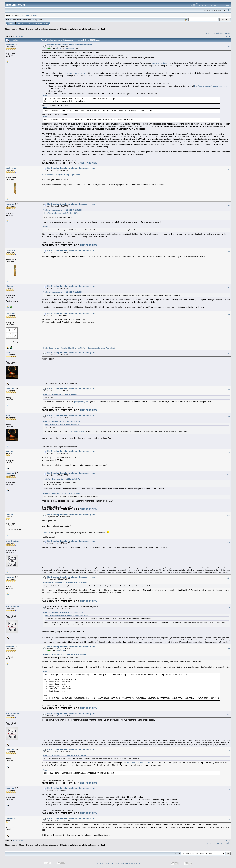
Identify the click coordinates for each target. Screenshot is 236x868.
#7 (229, 354)
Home (11, 23)
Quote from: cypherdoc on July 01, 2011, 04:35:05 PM (62, 210)
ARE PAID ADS (88, 163)
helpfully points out (160, 63)
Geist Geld (46, 533)
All (22, 36)
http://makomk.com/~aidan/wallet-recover (212, 86)
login (28, 15)
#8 (229, 390)
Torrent (39, 20)
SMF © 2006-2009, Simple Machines (128, 863)
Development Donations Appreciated (101, 348)
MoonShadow (12, 541)
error (8, 352)
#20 (229, 820)
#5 (229, 287)
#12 (229, 516)
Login (31, 23)
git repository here (82, 402)
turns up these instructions (138, 763)
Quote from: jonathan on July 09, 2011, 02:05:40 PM (62, 479)
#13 (229, 542)
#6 (229, 314)
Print (228, 36)
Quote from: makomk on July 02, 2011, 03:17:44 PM (62, 421)
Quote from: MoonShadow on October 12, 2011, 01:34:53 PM (65, 655)
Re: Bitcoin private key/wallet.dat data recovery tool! (72, 168)
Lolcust (9, 515)
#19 (229, 789)
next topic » (225, 33)
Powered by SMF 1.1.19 (104, 863)
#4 (229, 251)
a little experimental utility (74, 73)
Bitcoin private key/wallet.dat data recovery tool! (83, 29)
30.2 (34, 20)
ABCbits (58, 49)
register (36, 15)
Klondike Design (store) (51, 348)
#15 (229, 608)
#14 (229, 578)
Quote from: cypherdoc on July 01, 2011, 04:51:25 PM (62, 292)
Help (18, 23)
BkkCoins (10, 313)
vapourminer (70, 49)
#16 (229, 649)
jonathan (10, 451)
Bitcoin (22, 29)
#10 (229, 452)
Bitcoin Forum (11, 29)
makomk (10, 45)
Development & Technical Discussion (42, 29)
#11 (229, 474)
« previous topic (213, 33)
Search (25, 23)
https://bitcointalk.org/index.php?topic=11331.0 (63, 174)
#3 (229, 205)
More (46, 23)
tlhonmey (10, 818)
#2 (229, 169)
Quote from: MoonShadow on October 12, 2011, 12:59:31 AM (65, 583)
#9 (229, 417)
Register (39, 23)
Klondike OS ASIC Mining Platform (74, 348)
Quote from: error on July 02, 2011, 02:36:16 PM (60, 394)
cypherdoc (11, 168)
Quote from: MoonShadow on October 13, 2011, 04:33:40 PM (65, 755)
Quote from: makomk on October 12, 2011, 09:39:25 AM (63, 612)
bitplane (10, 286)
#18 (229, 751)
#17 (229, 715)
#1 (229, 47)
